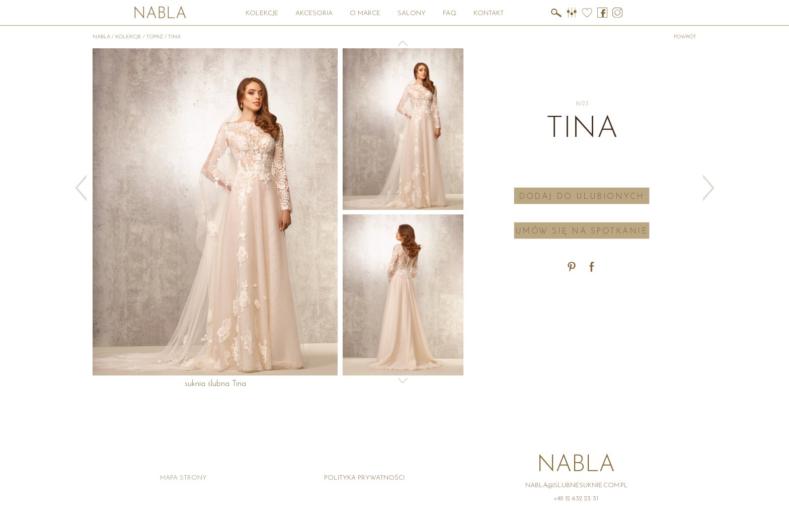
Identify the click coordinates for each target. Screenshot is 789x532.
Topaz (155, 37)
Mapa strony (183, 478)
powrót (685, 37)
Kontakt (489, 13)
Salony (412, 13)
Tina (174, 37)
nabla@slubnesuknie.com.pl (577, 485)
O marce (365, 13)
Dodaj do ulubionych (582, 197)
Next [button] (403, 381)
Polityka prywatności (364, 478)
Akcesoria (314, 13)
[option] (403, 129)
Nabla (160, 14)
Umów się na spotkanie (582, 232)
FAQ (450, 13)
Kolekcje (262, 13)
